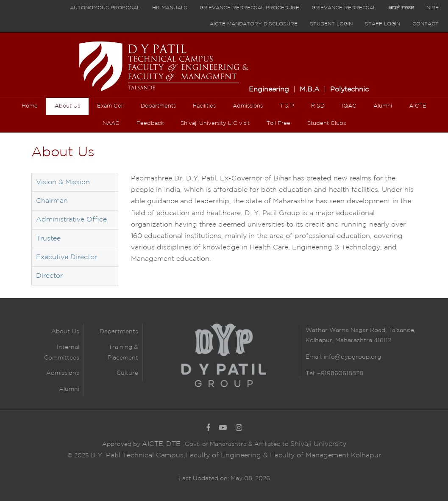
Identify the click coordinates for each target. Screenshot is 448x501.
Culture (127, 373)
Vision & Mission (63, 182)
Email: (315, 357)
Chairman (52, 201)
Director (49, 276)
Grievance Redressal (344, 8)
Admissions (63, 373)
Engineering (269, 90)
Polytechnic (349, 90)
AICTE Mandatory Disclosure (254, 24)
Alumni (69, 389)
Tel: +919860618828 (334, 374)
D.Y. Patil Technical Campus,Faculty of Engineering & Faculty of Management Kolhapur (236, 455)
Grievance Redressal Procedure (249, 8)
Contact (426, 24)
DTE (173, 444)
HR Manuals (170, 8)
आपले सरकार (401, 8)
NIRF (433, 8)
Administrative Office (71, 220)
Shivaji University (318, 444)
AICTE (153, 444)
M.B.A (310, 90)
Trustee (48, 239)
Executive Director (67, 257)
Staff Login (383, 24)
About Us (65, 332)
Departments (119, 332)
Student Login (331, 24)
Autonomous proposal (105, 8)
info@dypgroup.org (352, 357)
